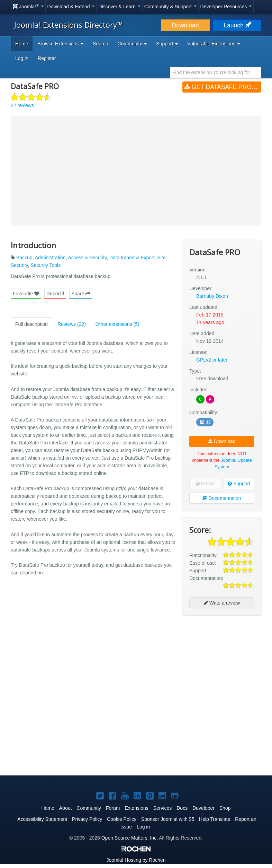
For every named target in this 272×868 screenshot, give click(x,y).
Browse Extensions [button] (60, 44)
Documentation (222, 498)
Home (22, 44)
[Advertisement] (222, 666)
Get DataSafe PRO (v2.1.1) (223, 87)
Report (55, 294)
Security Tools (46, 265)
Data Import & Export (132, 258)
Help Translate (215, 819)
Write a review (222, 603)
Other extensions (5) (117, 324)
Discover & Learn (119, 7)
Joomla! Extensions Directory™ (69, 25)
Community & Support (170, 7)
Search (100, 44)
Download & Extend (71, 7)
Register (47, 58)
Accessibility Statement (42, 819)
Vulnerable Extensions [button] (214, 44)
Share (81, 294)
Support (239, 484)
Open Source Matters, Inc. (130, 838)
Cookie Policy (122, 819)
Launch (237, 25)
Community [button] (132, 44)
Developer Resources (226, 7)
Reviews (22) (72, 324)
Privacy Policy (87, 819)
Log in (22, 58)
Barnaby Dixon (212, 296)
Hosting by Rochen (136, 860)
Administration (50, 258)
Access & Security (87, 258)
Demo (205, 484)
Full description (31, 324)
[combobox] (216, 72)
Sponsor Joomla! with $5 (168, 819)
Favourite (26, 294)
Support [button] (167, 44)
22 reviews (22, 105)
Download (185, 25)
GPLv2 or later (212, 360)
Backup (24, 258)
